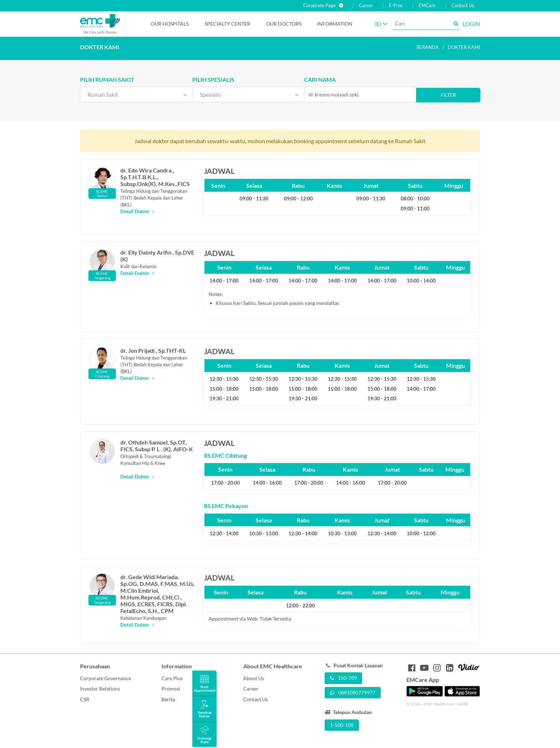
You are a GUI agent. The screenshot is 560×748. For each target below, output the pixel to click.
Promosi (171, 689)
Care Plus (172, 678)
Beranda (427, 47)
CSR (85, 699)
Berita (168, 699)
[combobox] (136, 95)
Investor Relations (100, 689)
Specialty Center (227, 24)
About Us (254, 678)
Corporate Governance (106, 678)
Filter (448, 95)
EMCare (427, 6)
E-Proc (396, 6)
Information (335, 24)
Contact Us (463, 6)
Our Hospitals (170, 24)
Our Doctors (284, 24)
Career (366, 6)
